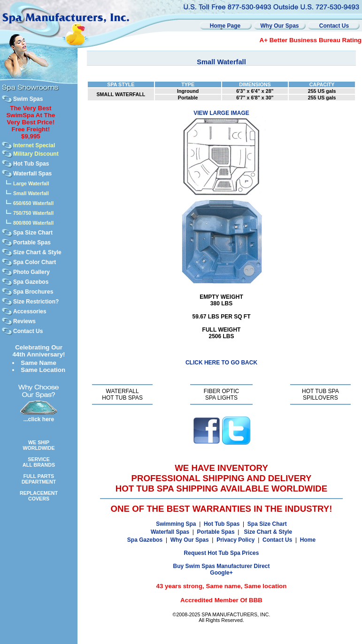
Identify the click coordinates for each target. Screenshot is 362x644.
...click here (39, 419)
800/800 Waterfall (33, 223)
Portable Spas (32, 242)
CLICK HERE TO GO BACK (221, 363)
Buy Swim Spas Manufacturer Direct (221, 566)
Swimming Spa (176, 524)
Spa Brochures (33, 292)
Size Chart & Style (37, 252)
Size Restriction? (36, 302)
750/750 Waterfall (33, 213)
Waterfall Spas (32, 174)
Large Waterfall (31, 183)
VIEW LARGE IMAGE (221, 113)
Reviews (24, 321)
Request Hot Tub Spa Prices (222, 553)
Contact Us (334, 26)
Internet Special (34, 145)
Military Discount (36, 154)
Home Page (225, 26)
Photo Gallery (31, 272)
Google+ (221, 573)
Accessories (30, 311)
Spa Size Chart (33, 233)
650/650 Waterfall (33, 203)
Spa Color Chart (35, 262)
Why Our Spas (279, 26)
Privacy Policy (235, 540)
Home (308, 540)
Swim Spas (28, 99)
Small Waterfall (31, 193)
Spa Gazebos (31, 282)
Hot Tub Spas (31, 164)
